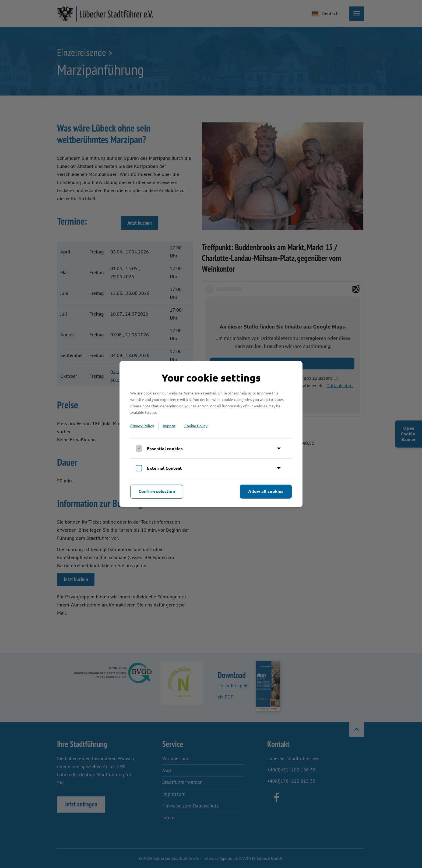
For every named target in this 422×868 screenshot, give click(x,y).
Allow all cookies (266, 491)
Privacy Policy (142, 426)
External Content (164, 468)
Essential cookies (165, 448)
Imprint (169, 426)
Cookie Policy (196, 426)
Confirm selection (157, 491)
